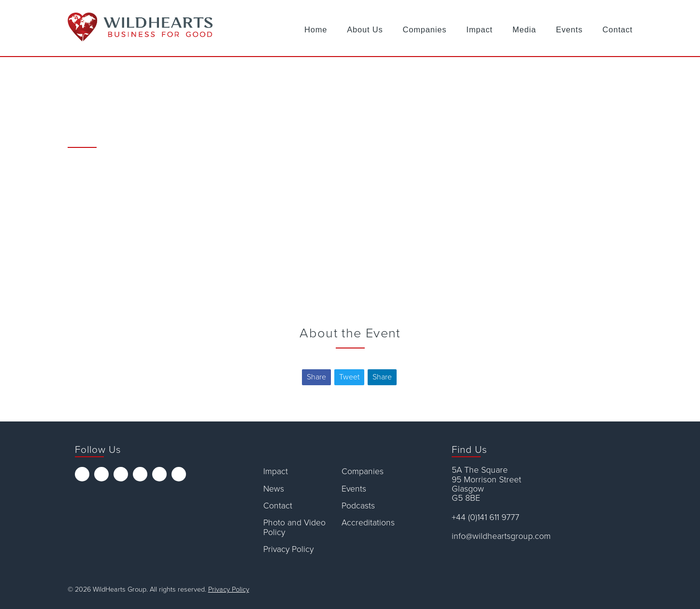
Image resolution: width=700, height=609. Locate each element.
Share (316, 377)
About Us (365, 29)
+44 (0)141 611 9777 (486, 517)
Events (569, 29)
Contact (618, 29)
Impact (479, 29)
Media (524, 29)
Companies (425, 29)
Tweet (349, 377)
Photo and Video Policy (294, 528)
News (274, 489)
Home (316, 29)
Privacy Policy (288, 549)
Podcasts (358, 506)
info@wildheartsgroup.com (501, 536)
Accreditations (368, 523)
